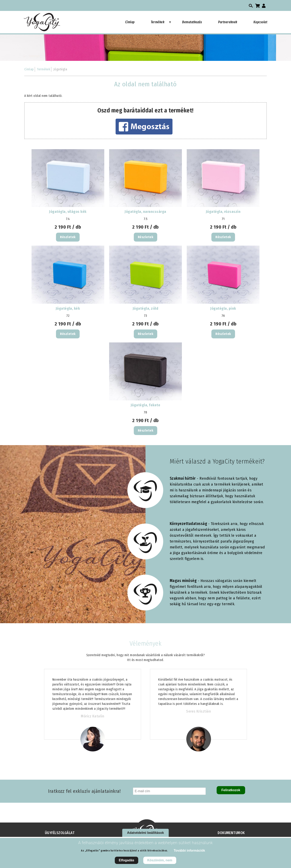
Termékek (161, 24)
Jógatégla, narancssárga (145, 212)
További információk (189, 853)
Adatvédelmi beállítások (145, 835)
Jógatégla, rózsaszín (223, 212)
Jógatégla (60, 69)
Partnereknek (228, 22)
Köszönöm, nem (160, 862)
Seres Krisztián (198, 711)
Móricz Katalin (92, 716)
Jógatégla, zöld (145, 308)
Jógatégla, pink (223, 308)
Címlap (130, 22)
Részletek (68, 237)
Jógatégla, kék (68, 308)
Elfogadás (127, 862)
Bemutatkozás (192, 22)
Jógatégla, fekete (145, 405)
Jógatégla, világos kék (68, 212)
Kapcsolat (260, 22)
